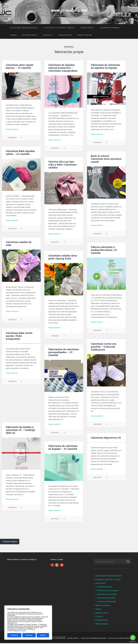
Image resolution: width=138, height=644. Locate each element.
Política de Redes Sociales (94, 639)
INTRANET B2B (65, 35)
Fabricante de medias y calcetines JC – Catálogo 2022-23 (20, 430)
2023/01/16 (12, 229)
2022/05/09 (97, 425)
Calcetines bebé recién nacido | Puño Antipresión (19, 336)
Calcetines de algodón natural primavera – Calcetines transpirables (63, 68)
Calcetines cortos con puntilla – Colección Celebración (104, 347)
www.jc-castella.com (69, 10)
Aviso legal (73, 639)
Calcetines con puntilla (106, 599)
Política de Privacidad (120, 639)
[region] (28, 623)
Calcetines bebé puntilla (107, 602)
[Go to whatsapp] (133, 638)
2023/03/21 (55, 148)
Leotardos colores (105, 588)
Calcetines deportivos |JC (106, 438)
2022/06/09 (97, 331)
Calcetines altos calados (107, 595)
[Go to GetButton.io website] (133, 642)
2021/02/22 (55, 519)
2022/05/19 (12, 414)
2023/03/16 (97, 143)
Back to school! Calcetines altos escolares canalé (106, 159)
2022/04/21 (55, 433)
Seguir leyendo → (13, 129)
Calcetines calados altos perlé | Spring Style (63, 257)
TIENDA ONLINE (85, 35)
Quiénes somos (30, 35)
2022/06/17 (12, 320)
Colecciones (87, 28)
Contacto (48, 35)
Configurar (14, 635)
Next (38, 360)
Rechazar (29, 635)
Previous (5, 360)
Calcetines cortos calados (108, 591)
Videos (13, 35)
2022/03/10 (12, 508)
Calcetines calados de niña (19, 244)
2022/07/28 (97, 234)
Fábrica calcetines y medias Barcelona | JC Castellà (104, 250)
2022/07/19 (55, 242)
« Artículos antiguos (10, 542)
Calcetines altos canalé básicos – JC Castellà (20, 66)
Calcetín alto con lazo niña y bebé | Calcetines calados (62, 165)
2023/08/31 (12, 138)
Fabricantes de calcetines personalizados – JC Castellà (64, 353)
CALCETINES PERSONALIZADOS (24, 28)
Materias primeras (110, 28)
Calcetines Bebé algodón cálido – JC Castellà (20, 153)
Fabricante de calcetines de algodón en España (105, 66)
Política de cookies (19, 631)
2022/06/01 (55, 336)
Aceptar (43, 635)
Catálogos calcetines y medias (59, 28)
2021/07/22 (97, 530)
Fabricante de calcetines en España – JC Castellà (63, 448)
